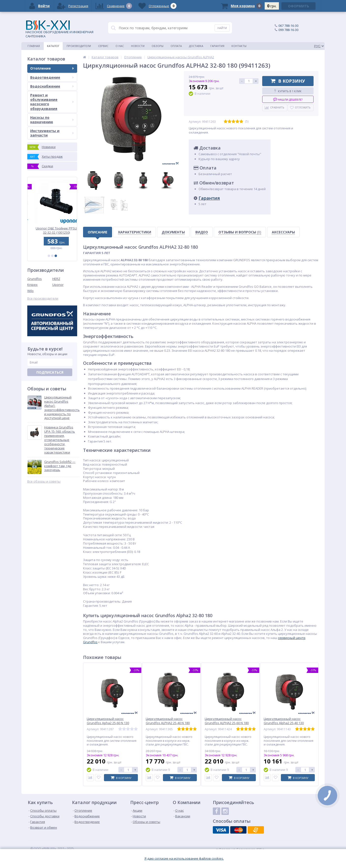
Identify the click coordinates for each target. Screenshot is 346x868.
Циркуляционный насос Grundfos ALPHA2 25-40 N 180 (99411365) (168, 723)
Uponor (58, 285)
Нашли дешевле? (288, 99)
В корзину (288, 81)
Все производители (43, 298)
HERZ (56, 279)
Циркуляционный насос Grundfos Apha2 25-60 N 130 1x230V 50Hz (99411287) (108, 723)
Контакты (239, 46)
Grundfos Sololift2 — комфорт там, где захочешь (60, 466)
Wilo (30, 291)
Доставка (196, 46)
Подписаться (50, 372)
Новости (138, 46)
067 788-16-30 (288, 26)
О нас (120, 46)
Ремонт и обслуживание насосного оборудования (52, 102)
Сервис (103, 46)
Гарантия (217, 46)
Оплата (176, 46)
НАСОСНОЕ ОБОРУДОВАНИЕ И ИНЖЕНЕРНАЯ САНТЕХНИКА (59, 29)
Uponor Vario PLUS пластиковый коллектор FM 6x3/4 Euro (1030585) (52, 230)
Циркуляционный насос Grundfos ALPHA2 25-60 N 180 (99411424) (227, 723)
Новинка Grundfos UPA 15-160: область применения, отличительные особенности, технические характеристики (60, 440)
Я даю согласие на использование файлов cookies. (184, 859)
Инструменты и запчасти (52, 133)
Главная (34, 46)
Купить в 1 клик (288, 91)
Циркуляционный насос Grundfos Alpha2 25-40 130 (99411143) (284, 723)
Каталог (53, 46)
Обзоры (158, 46)
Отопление (52, 68)
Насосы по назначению (52, 120)
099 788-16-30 (288, 30)
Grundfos (35, 279)
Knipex (32, 285)
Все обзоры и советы (44, 481)
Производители (79, 46)
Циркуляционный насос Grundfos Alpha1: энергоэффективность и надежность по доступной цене (62, 408)
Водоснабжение (52, 86)
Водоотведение (52, 77)
